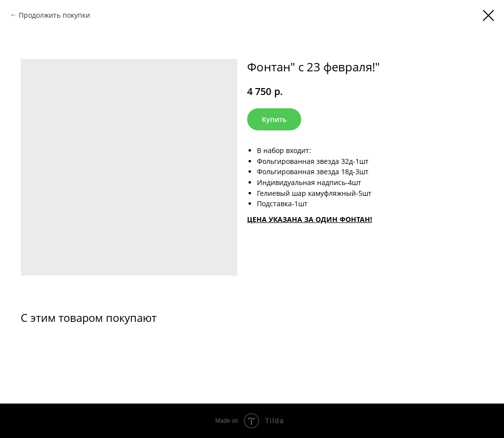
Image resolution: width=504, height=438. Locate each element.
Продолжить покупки (54, 15)
